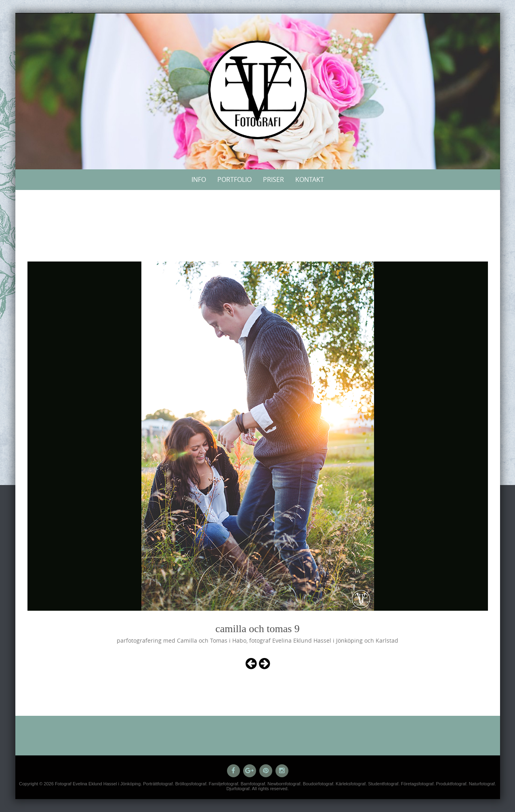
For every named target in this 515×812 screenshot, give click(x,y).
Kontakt (310, 179)
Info (199, 179)
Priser (273, 179)
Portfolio (234, 179)
